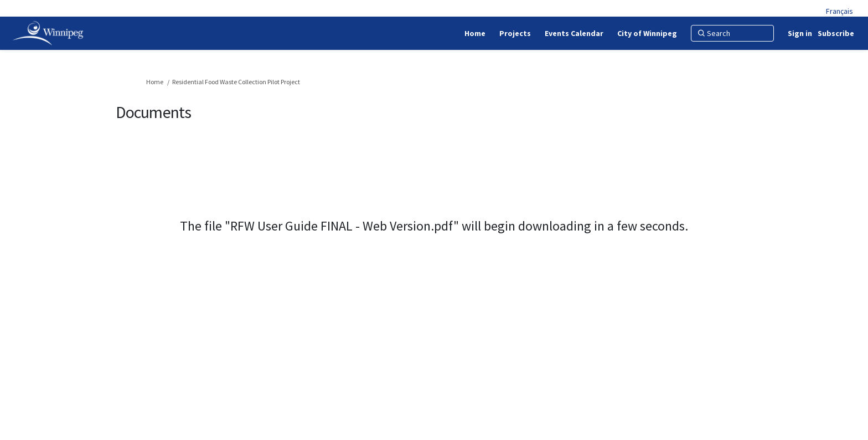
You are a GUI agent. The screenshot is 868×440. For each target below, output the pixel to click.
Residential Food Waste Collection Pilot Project (236, 82)
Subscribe (836, 33)
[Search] (732, 33)
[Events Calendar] (574, 33)
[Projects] (515, 33)
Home (155, 82)
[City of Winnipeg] (647, 33)
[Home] (475, 33)
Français (839, 11)
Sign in (800, 33)
